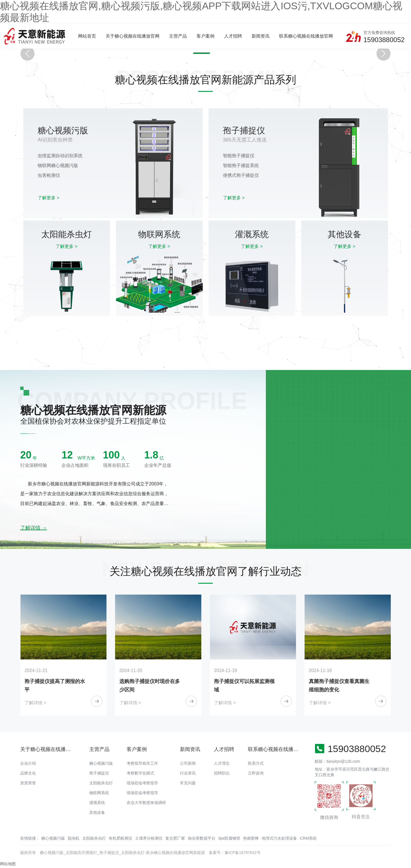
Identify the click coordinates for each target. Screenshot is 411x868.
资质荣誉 (28, 783)
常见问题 (188, 783)
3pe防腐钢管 (229, 838)
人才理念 (222, 763)
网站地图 (8, 864)
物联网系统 (99, 793)
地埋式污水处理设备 (279, 838)
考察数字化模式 (140, 773)
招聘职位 (222, 773)
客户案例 (205, 36)
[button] (196, 53)
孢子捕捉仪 (99, 773)
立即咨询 (256, 773)
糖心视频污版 (101, 763)
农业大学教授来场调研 (146, 803)
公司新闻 (188, 763)
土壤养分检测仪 (149, 838)
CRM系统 (308, 838)
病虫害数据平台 (202, 838)
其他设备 (97, 812)
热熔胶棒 (251, 838)
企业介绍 (28, 763)
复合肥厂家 (175, 838)
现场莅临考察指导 (142, 783)
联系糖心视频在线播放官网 (306, 36)
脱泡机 (74, 838)
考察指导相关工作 (142, 763)
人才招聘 (233, 36)
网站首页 (87, 36)
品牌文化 (28, 773)
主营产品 (178, 36)
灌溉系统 (97, 803)
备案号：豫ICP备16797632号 (235, 853)
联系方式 (256, 763)
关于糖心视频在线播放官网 (133, 36)
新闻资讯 (261, 36)
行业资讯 (188, 773)
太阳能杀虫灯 (101, 783)
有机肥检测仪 (120, 838)
